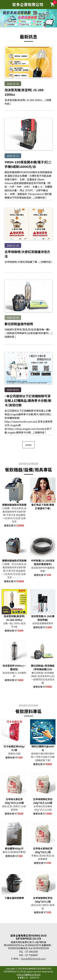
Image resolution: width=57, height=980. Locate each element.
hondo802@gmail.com (33, 959)
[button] (26, 25)
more (28, 445)
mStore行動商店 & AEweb (28, 975)
